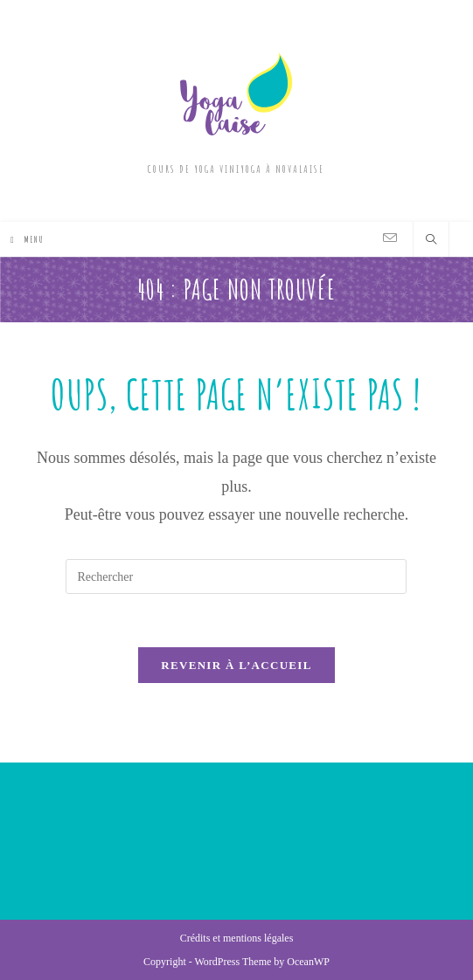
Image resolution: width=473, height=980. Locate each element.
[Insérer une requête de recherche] (236, 576)
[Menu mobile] (27, 239)
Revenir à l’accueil (236, 665)
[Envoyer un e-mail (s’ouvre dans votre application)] (390, 238)
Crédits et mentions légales (237, 938)
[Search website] (431, 241)
